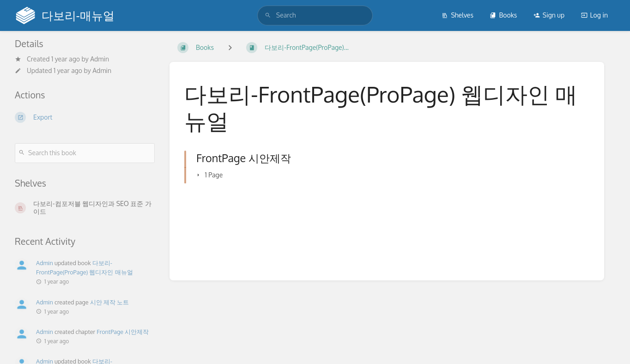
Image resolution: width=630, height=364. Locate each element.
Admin (100, 59)
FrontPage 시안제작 (123, 332)
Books (503, 15)
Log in (594, 15)
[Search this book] (85, 153)
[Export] (85, 117)
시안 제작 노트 (109, 302)
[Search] (268, 15)
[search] (315, 15)
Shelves (457, 15)
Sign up (549, 15)
